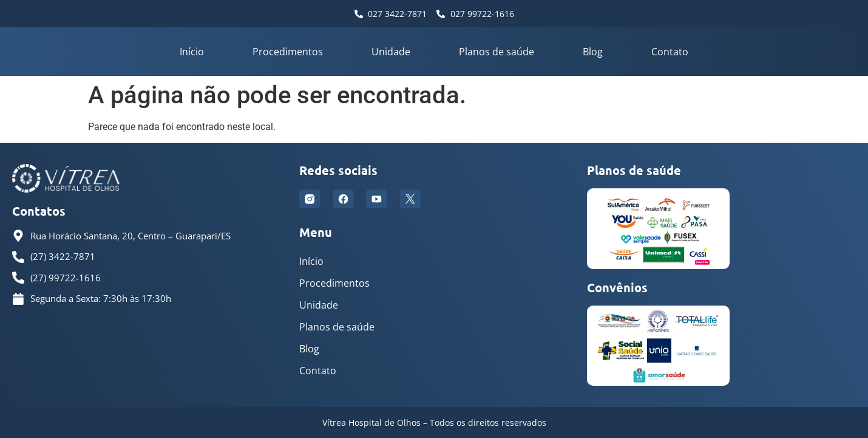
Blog (593, 52)
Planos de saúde (497, 52)
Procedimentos (288, 52)
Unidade (391, 52)
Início (192, 52)
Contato (670, 52)
